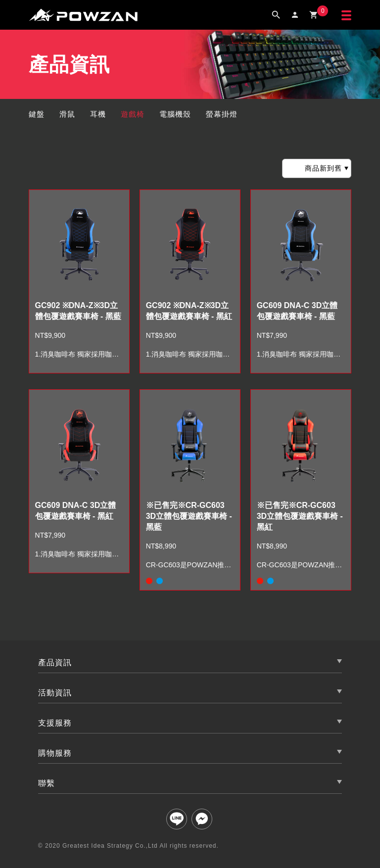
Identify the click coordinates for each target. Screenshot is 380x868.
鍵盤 (37, 114)
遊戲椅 (133, 114)
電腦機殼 (175, 114)
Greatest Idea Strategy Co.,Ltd (110, 846)
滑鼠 (67, 114)
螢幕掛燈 (222, 114)
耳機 (98, 114)
